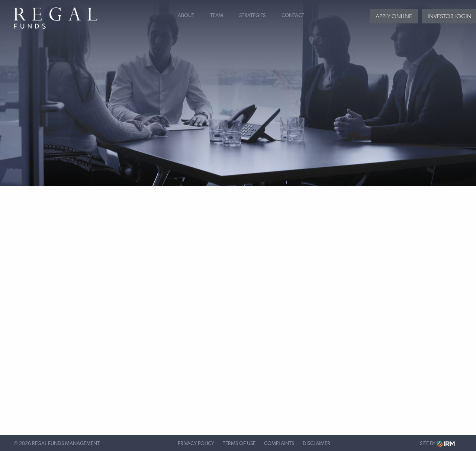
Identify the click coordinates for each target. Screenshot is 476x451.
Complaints (279, 444)
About (186, 16)
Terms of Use (239, 444)
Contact (293, 16)
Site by (437, 444)
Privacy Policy (196, 444)
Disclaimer (316, 444)
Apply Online (394, 16)
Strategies (252, 16)
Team (217, 16)
